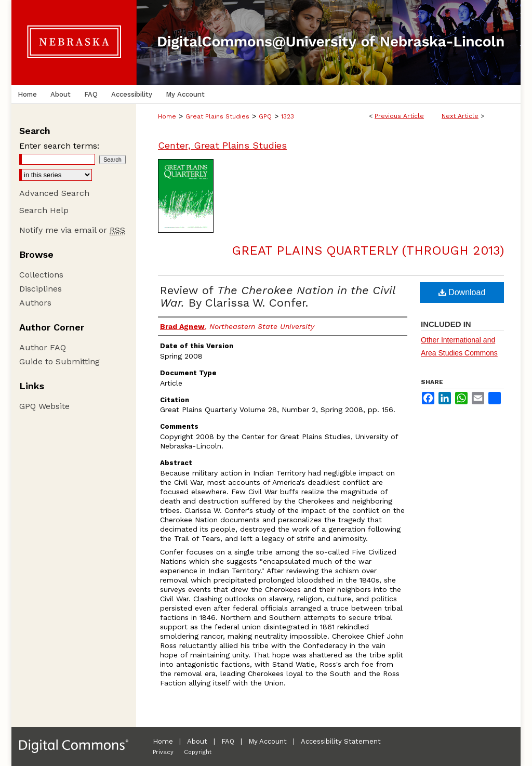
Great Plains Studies (217, 116)
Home (167, 116)
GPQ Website (44, 406)
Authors (35, 303)
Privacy (163, 752)
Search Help (44, 210)
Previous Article (399, 116)
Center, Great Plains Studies (222, 145)
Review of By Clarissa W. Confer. (278, 296)
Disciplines (41, 289)
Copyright (198, 752)
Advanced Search (54, 193)
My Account (268, 741)
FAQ (228, 741)
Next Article (460, 116)
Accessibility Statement (341, 741)
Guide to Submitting (59, 361)
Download (462, 292)
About (197, 741)
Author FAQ (43, 347)
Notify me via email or (72, 230)
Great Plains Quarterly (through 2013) (368, 250)
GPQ (265, 116)
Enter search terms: (59, 146)
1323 (288, 116)
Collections (41, 275)
